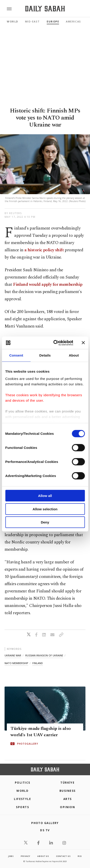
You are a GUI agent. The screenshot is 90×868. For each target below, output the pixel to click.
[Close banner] (83, 343)
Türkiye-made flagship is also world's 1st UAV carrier (41, 732)
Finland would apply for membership (48, 285)
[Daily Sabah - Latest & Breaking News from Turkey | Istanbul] (45, 9)
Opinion (67, 807)
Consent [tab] (16, 355)
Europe (53, 21)
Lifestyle (22, 799)
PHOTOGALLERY (28, 744)
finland (38, 663)
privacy (26, 856)
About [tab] (74, 355)
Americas (73, 21)
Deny (45, 522)
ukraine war (13, 655)
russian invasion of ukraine (44, 655)
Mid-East (32, 21)
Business (68, 791)
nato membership (16, 663)
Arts (68, 799)
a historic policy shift (44, 250)
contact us (63, 856)
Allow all (45, 496)
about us (43, 856)
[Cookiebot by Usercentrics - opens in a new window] (55, 343)
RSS (80, 856)
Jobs (11, 856)
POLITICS (23, 783)
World (13, 21)
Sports (22, 807)
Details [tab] (45, 355)
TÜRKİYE (67, 783)
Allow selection (45, 509)
